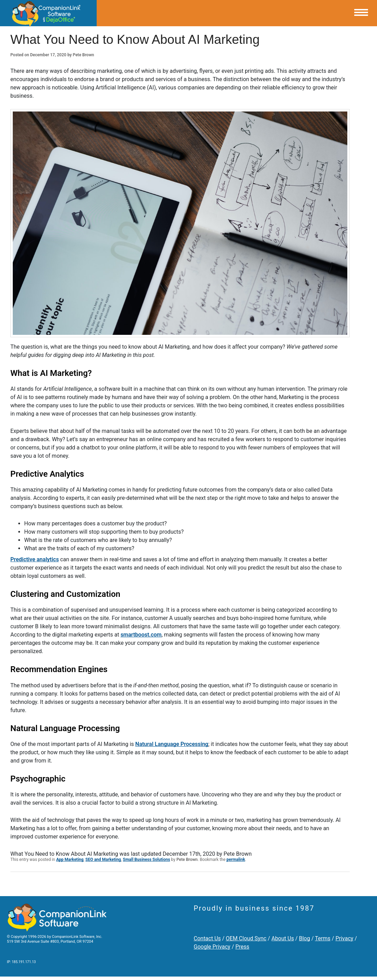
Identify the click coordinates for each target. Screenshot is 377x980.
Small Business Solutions (147, 860)
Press (242, 947)
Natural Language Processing (172, 744)
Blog (304, 938)
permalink (236, 860)
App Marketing (70, 860)
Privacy (345, 938)
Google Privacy (212, 947)
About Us (283, 938)
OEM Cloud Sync (246, 938)
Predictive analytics (35, 559)
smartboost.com (141, 635)
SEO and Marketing (103, 860)
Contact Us (207, 938)
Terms (323, 938)
